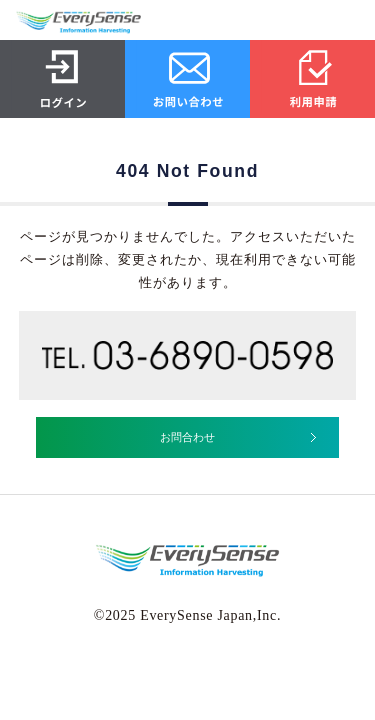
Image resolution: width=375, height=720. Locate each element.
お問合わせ (187, 437)
